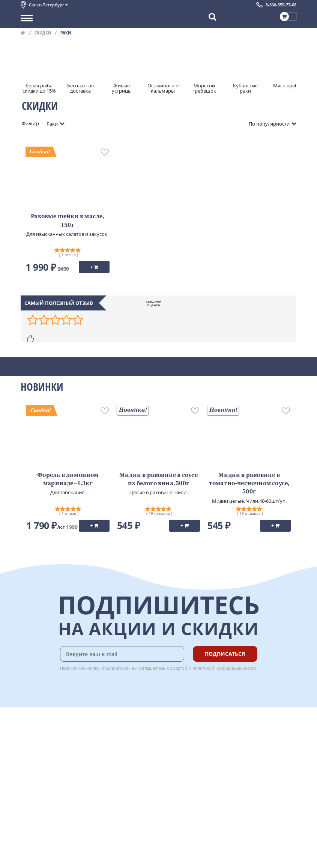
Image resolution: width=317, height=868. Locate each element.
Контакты (32, 743)
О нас (27, 735)
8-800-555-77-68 (281, 5)
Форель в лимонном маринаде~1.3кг (68, 480)
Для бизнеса (35, 849)
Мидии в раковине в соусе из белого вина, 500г (158, 480)
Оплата (110, 735)
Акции (28, 768)
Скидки (43, 33)
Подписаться (225, 654)
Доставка (113, 727)
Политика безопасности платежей (60, 793)
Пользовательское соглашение (57, 777)
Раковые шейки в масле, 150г (67, 221)
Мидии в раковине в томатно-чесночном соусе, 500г (249, 484)
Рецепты (112, 760)
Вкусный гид (117, 768)
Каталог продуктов (43, 727)
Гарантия (113, 752)
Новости (31, 760)
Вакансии (32, 857)
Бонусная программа (127, 743)
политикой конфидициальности (224, 668)
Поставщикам (37, 841)
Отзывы (30, 810)
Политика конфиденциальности (58, 785)
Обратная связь (39, 752)
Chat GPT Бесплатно (184, 732)
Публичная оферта (43, 802)
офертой (179, 668)
